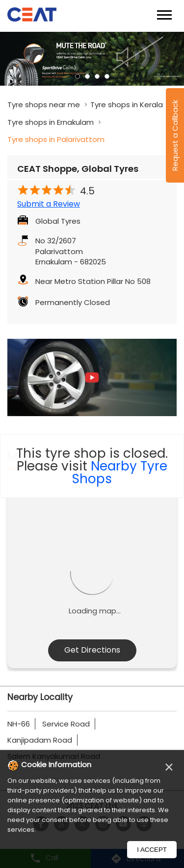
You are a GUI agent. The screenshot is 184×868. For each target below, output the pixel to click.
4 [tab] (107, 76)
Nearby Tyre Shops (120, 472)
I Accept (152, 850)
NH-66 (19, 724)
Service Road (66, 724)
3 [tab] (97, 76)
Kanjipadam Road (40, 740)
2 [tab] (87, 76)
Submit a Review (49, 204)
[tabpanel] (92, 59)
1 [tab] (78, 76)
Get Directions (92, 650)
